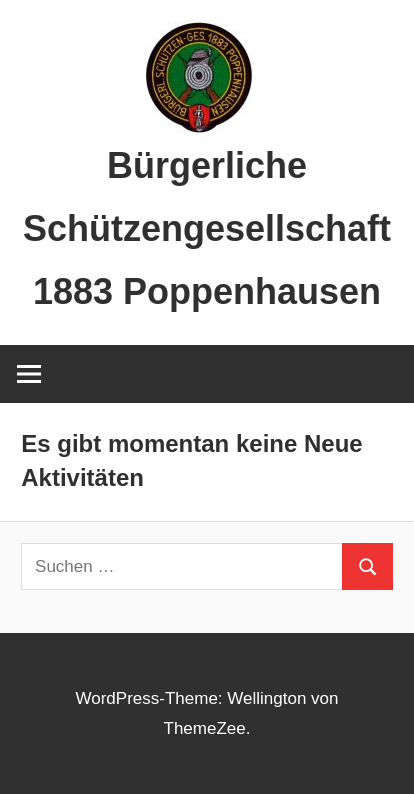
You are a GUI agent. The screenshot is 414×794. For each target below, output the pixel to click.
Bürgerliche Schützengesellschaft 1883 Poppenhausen (207, 228)
